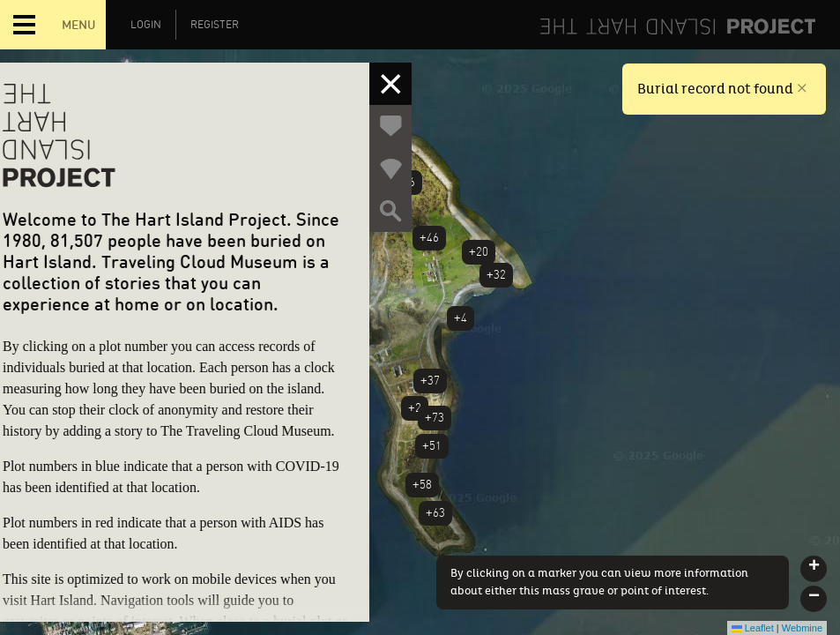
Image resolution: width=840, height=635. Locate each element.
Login (146, 25)
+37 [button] (430, 381)
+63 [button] (435, 513)
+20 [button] (479, 252)
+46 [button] (429, 238)
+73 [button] (435, 418)
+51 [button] (432, 446)
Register (215, 25)
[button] (814, 569)
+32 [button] (496, 275)
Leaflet (753, 628)
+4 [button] (461, 318)
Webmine (802, 628)
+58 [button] (422, 485)
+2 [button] (415, 408)
